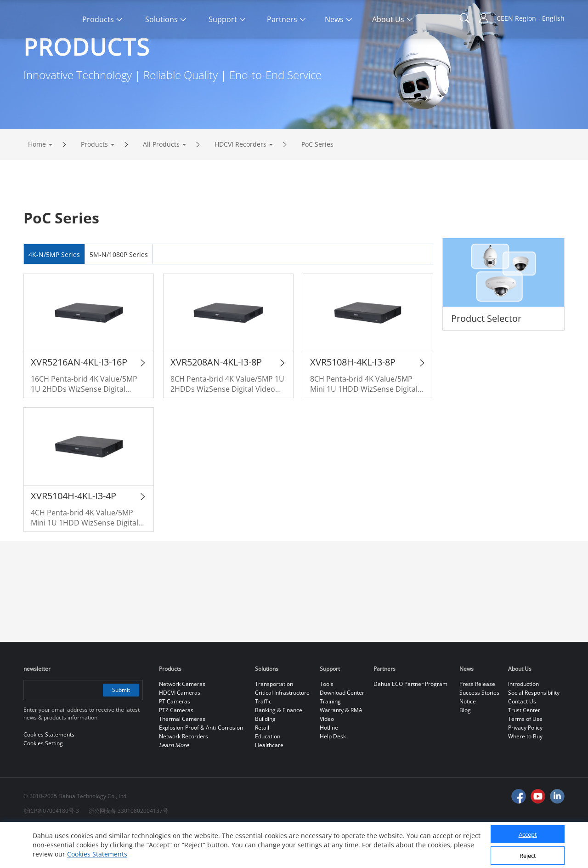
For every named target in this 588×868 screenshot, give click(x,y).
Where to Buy (525, 775)
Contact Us (522, 740)
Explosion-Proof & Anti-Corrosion (201, 766)
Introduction (523, 722)
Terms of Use (525, 757)
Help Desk (333, 775)
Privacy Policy (525, 766)
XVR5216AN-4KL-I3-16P (79, 401)
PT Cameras (175, 740)
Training (330, 740)
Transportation (274, 722)
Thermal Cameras (182, 757)
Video (327, 757)
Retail (262, 766)
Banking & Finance (279, 749)
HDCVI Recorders (240, 183)
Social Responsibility (534, 731)
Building (265, 757)
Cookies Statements (97, 854)
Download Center (342, 731)
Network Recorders (184, 775)
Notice (468, 740)
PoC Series (317, 183)
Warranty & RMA (341, 749)
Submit (121, 728)
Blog (465, 749)
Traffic (263, 740)
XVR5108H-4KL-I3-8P (353, 401)
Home (37, 183)
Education (268, 775)
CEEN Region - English (531, 18)
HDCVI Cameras (180, 731)
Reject (528, 856)
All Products (161, 183)
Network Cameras (182, 722)
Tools (327, 722)
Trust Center (524, 749)
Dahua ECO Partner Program (410, 722)
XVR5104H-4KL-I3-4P (73, 534)
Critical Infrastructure (282, 731)
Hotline (329, 766)
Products (94, 183)
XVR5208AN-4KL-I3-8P (216, 401)
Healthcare (269, 784)
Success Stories (479, 731)
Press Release (477, 722)
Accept (528, 834)
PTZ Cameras (176, 749)
